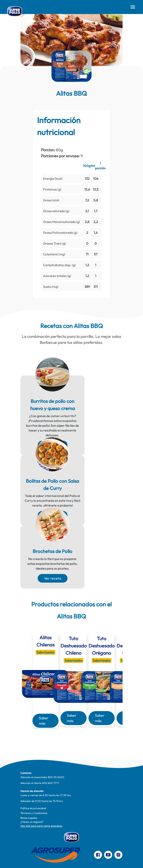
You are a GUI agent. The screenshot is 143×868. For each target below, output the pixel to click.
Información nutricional (59, 126)
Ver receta (53, 578)
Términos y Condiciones (34, 813)
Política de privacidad (33, 808)
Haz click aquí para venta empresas (41, 826)
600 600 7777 (50, 783)
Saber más (44, 721)
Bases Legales (29, 818)
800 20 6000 (56, 777)
